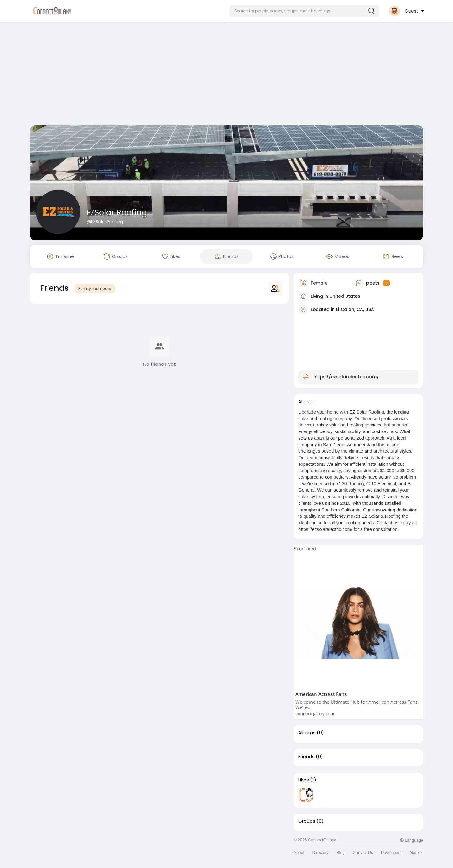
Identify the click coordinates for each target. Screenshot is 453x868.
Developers (391, 852)
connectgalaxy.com (315, 714)
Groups (307, 821)
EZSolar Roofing (117, 213)
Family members (95, 288)
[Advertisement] (226, 75)
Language (411, 840)
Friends (306, 757)
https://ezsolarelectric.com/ (346, 377)
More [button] (416, 852)
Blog (341, 852)
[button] (304, 11)
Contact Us (363, 852)
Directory (321, 852)
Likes (304, 780)
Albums (307, 733)
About (299, 852)
